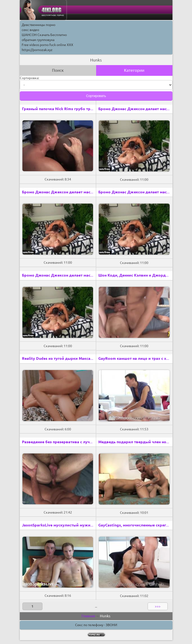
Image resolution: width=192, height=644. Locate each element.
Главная (88, 616)
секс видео (30, 30)
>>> (158, 606)
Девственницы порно (39, 25)
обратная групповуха (38, 40)
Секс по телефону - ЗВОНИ (96, 625)
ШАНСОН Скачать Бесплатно (44, 35)
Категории (134, 70)
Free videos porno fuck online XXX (47, 45)
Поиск (58, 70)
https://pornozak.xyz (37, 50)
